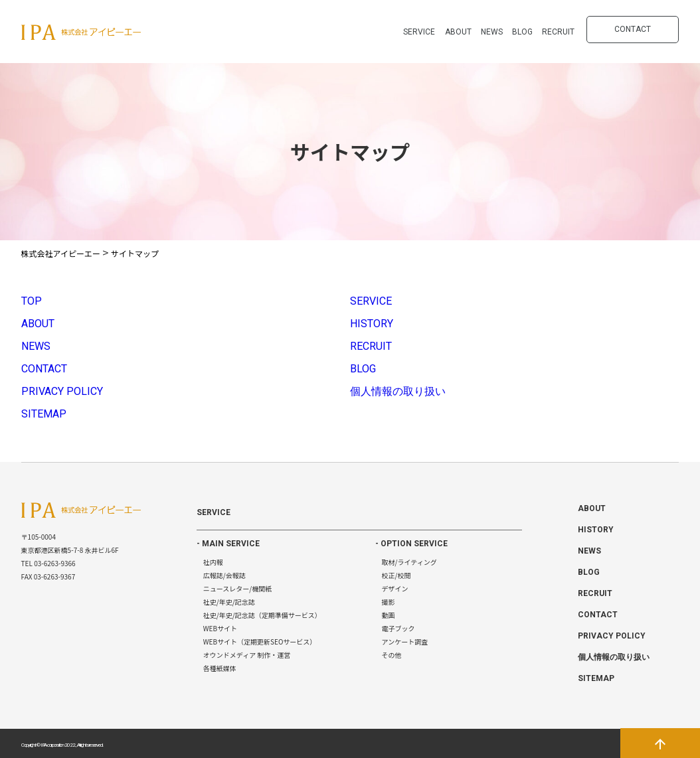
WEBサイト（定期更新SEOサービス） (260, 642)
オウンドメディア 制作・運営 (247, 655)
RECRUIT (558, 32)
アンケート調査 (405, 642)
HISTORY (372, 324)
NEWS (492, 32)
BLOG (522, 32)
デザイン (395, 588)
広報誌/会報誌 (224, 575)
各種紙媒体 (220, 668)
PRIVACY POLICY (62, 391)
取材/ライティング (409, 562)
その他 (392, 655)
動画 (389, 615)
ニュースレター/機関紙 (237, 588)
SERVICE (419, 32)
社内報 (213, 562)
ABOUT (458, 32)
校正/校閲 (396, 575)
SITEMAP (44, 414)
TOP (32, 301)
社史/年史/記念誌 (229, 602)
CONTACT (633, 29)
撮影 (389, 602)
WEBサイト (220, 628)
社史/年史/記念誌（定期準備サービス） (262, 615)
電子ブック (398, 628)
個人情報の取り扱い (398, 391)
